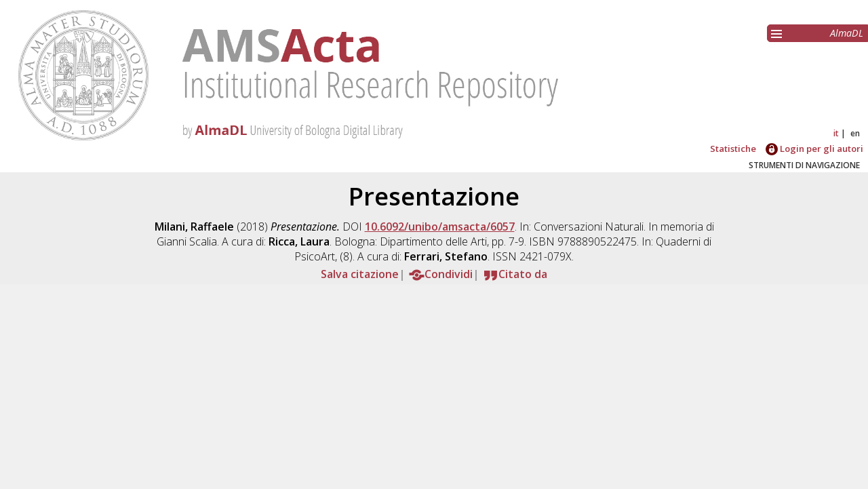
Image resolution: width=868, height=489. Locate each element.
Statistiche (733, 149)
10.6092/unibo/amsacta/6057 (440, 227)
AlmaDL (847, 33)
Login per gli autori (814, 149)
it (836, 133)
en (855, 133)
